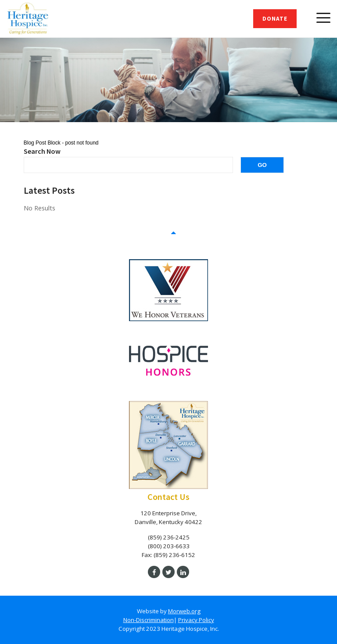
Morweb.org (184, 611)
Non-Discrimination (149, 620)
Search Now (42, 151)
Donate (275, 19)
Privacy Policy (196, 620)
